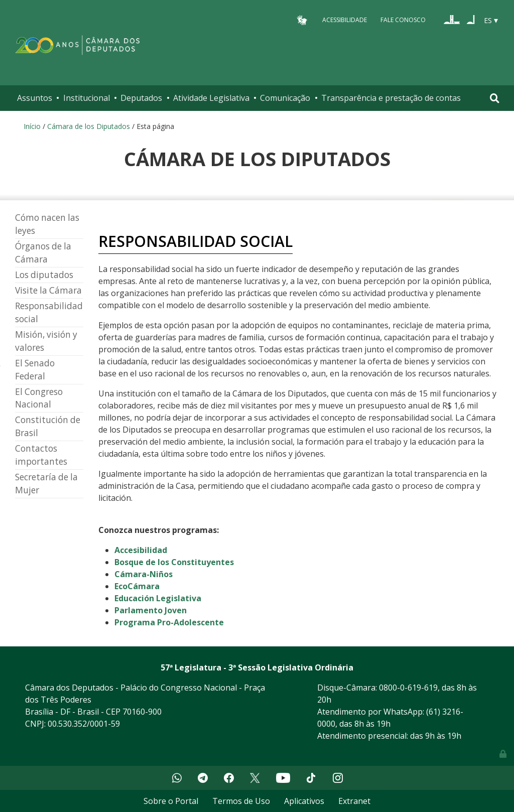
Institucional (87, 98)
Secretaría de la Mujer (46, 484)
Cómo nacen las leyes (47, 224)
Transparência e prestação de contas (391, 98)
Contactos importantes (41, 455)
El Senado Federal (35, 370)
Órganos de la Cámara (43, 253)
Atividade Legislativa (211, 98)
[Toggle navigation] (495, 98)
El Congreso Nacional (39, 398)
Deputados (141, 98)
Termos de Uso (241, 801)
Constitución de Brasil (48, 426)
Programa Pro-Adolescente (169, 622)
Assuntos (35, 98)
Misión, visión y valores (46, 341)
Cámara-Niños (144, 574)
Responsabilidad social (49, 312)
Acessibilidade (345, 20)
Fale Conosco (403, 20)
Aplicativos (304, 801)
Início (32, 126)
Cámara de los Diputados (89, 126)
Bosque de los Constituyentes (174, 562)
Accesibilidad (141, 550)
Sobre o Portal (171, 801)
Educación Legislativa (158, 598)
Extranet (354, 801)
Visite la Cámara (48, 290)
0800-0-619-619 (408, 688)
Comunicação (285, 98)
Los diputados (44, 275)
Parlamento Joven (151, 610)
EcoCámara (137, 586)
